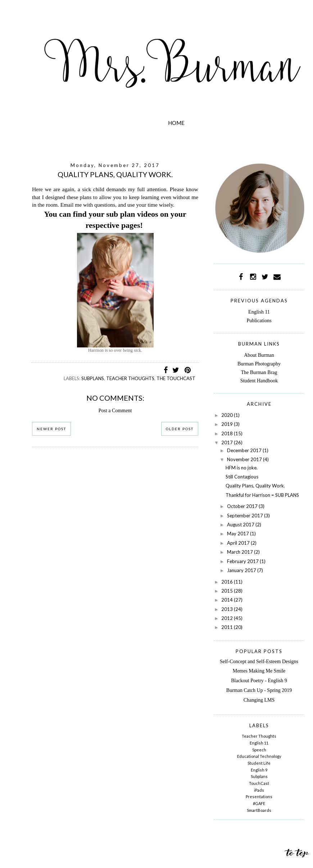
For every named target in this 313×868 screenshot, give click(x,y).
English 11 (259, 312)
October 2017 (243, 506)
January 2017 (242, 570)
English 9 (259, 770)
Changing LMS (259, 700)
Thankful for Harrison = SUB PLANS (262, 495)
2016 (228, 582)
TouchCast (259, 783)
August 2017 (241, 525)
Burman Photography (259, 364)
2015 (228, 591)
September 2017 (246, 516)
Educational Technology (259, 756)
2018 (228, 433)
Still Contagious (242, 477)
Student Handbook (259, 381)
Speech (259, 750)
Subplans (93, 378)
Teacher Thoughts (130, 378)
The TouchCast (176, 378)
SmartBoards (259, 810)
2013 (228, 609)
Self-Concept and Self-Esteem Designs (259, 662)
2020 (228, 415)
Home (176, 123)
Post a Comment (115, 411)
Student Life (259, 763)
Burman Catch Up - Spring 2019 (259, 690)
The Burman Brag (259, 372)
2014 (228, 600)
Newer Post (51, 429)
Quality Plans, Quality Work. (255, 486)
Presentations (259, 797)
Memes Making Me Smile (259, 671)
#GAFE (259, 803)
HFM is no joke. (242, 468)
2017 (228, 442)
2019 (228, 424)
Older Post (180, 429)
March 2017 (241, 552)
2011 (228, 627)
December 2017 (245, 450)
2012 (228, 618)
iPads (259, 790)
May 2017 (239, 534)
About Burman (259, 355)
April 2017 (239, 543)
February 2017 (243, 561)
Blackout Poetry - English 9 (259, 681)
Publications (259, 321)
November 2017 (245, 459)
